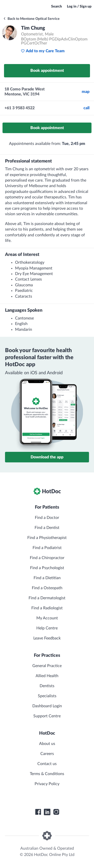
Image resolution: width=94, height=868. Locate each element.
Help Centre (47, 628)
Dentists (47, 686)
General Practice (47, 666)
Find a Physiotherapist (47, 538)
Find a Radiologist (47, 608)
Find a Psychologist (47, 568)
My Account (47, 618)
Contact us (47, 764)
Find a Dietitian (47, 578)
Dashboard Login (47, 706)
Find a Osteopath (47, 588)
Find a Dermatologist (47, 598)
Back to (31, 19)
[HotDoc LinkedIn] (47, 812)
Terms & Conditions (47, 774)
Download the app (47, 457)
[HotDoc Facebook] (38, 812)
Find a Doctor (47, 518)
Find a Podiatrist (47, 548)
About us (47, 744)
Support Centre (47, 716)
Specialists (47, 696)
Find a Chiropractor (47, 558)
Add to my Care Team (43, 51)
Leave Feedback (47, 638)
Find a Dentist (47, 528)
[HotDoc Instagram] (56, 812)
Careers (47, 754)
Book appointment (47, 71)
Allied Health (47, 676)
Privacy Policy (47, 784)
